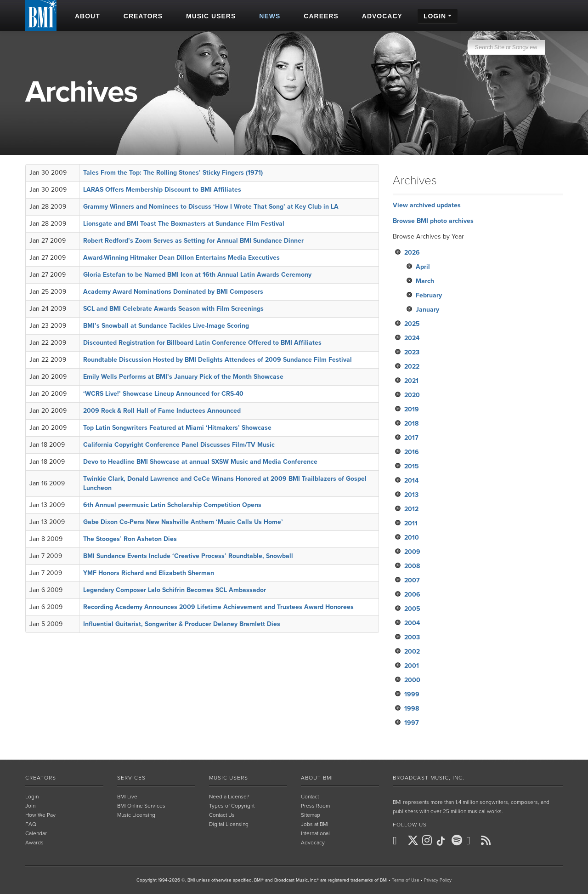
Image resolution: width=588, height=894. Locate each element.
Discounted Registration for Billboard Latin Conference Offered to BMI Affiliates (202, 343)
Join (30, 806)
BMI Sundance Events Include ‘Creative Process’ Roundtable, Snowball (188, 556)
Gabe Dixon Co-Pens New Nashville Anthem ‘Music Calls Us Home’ (183, 522)
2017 (411, 438)
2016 (412, 452)
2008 (412, 566)
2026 (412, 253)
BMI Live (127, 797)
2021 (411, 381)
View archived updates (427, 205)
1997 (412, 723)
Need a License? (229, 797)
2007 (412, 580)
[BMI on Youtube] (473, 841)
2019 (412, 409)
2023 (412, 352)
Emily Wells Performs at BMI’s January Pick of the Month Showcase (183, 377)
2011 (411, 523)
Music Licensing (136, 815)
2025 (412, 324)
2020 (412, 395)
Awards (34, 843)
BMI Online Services (141, 806)
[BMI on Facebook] (399, 841)
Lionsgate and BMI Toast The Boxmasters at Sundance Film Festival (184, 224)
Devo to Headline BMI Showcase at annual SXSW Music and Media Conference (200, 462)
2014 (411, 481)
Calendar (36, 833)
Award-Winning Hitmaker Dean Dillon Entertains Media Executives (181, 258)
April (423, 267)
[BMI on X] (414, 841)
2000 (412, 680)
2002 (412, 652)
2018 (411, 424)
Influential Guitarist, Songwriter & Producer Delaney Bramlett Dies (182, 624)
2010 (412, 538)
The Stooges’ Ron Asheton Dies (130, 539)
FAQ (31, 824)
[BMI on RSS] (487, 840)
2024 (412, 338)
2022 (412, 367)
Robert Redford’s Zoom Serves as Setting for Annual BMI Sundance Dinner (193, 241)
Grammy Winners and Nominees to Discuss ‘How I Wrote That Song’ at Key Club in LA (211, 207)
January (427, 310)
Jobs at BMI (315, 824)
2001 (412, 666)
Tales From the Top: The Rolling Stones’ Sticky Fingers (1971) (173, 173)
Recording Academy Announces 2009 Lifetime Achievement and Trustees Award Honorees (218, 607)
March (425, 281)
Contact (310, 797)
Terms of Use (406, 880)
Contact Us (222, 815)
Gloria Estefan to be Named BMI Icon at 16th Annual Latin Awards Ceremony (197, 275)
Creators (41, 778)
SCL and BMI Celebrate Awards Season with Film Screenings (173, 309)
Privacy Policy (438, 880)
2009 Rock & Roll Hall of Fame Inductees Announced (162, 411)
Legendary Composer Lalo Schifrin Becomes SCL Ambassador (175, 590)
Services (131, 778)
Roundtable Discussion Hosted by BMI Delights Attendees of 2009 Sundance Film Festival (218, 360)
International (315, 833)
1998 (412, 709)
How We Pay (40, 815)
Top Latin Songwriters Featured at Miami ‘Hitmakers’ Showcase (177, 428)
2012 (411, 509)
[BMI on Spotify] (458, 841)
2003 (412, 637)
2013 (411, 495)
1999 (412, 694)
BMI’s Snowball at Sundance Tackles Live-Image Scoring (166, 326)
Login (32, 797)
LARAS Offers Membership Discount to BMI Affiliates (162, 190)
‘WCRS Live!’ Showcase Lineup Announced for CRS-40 (163, 394)
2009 (412, 552)
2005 (412, 609)
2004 (412, 623)
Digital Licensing (229, 824)
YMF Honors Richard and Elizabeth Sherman (149, 573)
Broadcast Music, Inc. (429, 778)
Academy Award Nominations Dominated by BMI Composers (173, 292)
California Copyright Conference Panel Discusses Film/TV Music (179, 445)
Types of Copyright (232, 806)
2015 (412, 466)
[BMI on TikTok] (443, 841)
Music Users (229, 778)
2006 (412, 595)
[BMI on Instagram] (429, 841)
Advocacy (313, 843)
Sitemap (311, 815)
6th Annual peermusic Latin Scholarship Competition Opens (172, 505)
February (429, 295)
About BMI (317, 778)
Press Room (315, 806)
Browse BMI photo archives (433, 221)
